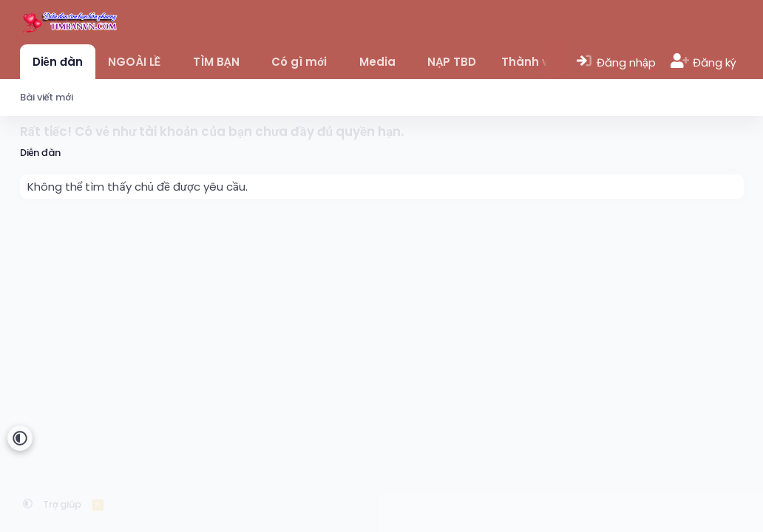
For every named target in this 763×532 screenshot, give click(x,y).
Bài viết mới (47, 97)
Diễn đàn (58, 62)
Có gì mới (299, 62)
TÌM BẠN (216, 62)
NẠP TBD (452, 62)
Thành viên (534, 62)
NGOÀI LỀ (134, 62)
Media (377, 62)
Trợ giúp (62, 504)
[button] (171, 62)
